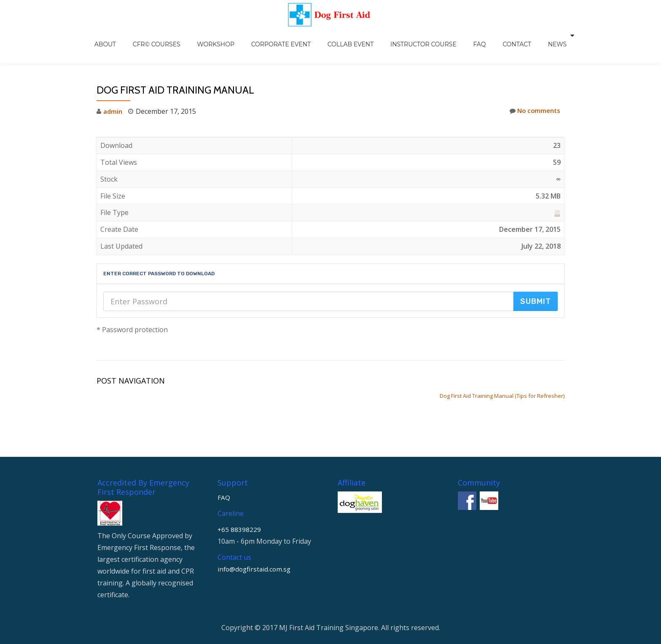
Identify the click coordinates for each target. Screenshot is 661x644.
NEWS (522, 35)
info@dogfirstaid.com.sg (255, 518)
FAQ (460, 35)
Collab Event (349, 35)
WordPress (365, 603)
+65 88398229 (239, 478)
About (137, 35)
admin (113, 94)
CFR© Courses (180, 35)
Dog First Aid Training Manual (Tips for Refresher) (502, 378)
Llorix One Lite (300, 603)
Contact (489, 35)
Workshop (230, 35)
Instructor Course (413, 35)
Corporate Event (287, 35)
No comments (533, 93)
